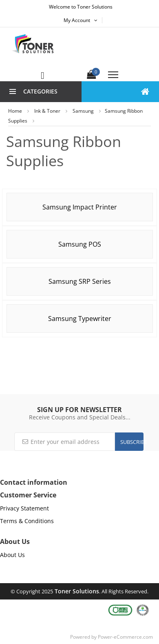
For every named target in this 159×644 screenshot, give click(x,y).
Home (15, 111)
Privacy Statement (24, 508)
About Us (12, 555)
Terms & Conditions (27, 521)
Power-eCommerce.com (125, 637)
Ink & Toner (47, 111)
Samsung (83, 111)
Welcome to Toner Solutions (81, 7)
